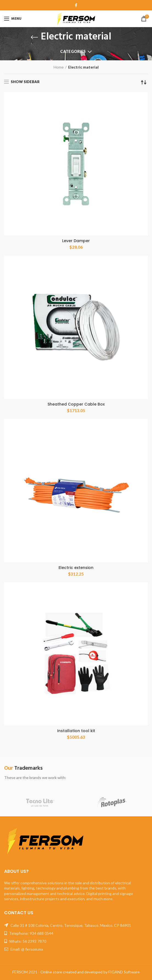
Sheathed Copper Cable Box (76, 404)
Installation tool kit (76, 731)
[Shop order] (144, 82)
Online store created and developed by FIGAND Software (90, 972)
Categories (73, 51)
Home (59, 67)
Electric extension (76, 568)
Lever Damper (76, 241)
